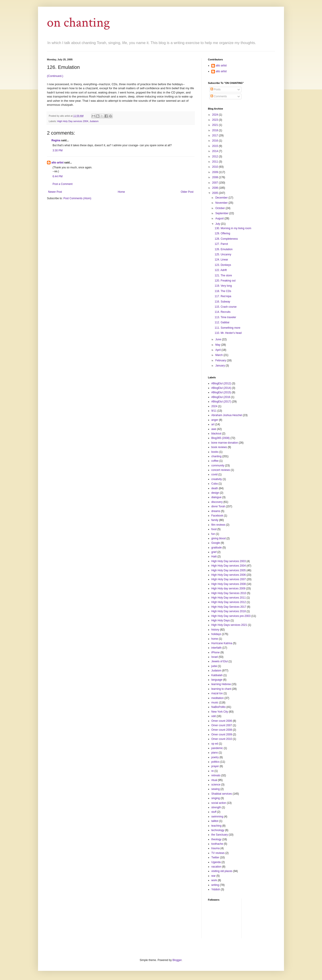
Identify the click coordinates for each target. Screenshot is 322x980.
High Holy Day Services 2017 (229, 607)
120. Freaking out (225, 281)
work (214, 880)
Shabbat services (222, 794)
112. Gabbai (222, 322)
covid (214, 474)
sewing (215, 789)
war (213, 876)
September (222, 213)
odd (214, 716)
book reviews (219, 447)
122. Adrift (221, 270)
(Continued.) (55, 76)
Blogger (177, 960)
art (213, 424)
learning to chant (221, 689)
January (220, 366)
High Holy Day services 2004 (73, 121)
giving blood (218, 538)
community (218, 466)
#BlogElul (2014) (221, 388)
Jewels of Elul (219, 661)
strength (216, 807)
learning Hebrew (221, 684)
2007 (216, 183)
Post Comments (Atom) (77, 198)
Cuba (215, 484)
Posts (215, 89)
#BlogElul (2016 (221, 397)
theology (216, 839)
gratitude (217, 548)
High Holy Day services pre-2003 (231, 616)
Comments (219, 96)
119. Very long (223, 286)
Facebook (217, 516)
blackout (216, 434)
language (217, 680)
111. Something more (228, 328)
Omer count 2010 (222, 739)
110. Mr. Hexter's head (228, 333)
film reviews (218, 525)
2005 (216, 193)
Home (121, 192)
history (215, 630)
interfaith (216, 648)
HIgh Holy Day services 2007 (229, 579)
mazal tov (217, 693)
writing (215, 885)
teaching (216, 826)
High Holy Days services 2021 (229, 625)
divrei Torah (218, 506)
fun (213, 534)
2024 (216, 115)
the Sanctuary (220, 835)
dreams (216, 511)
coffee (215, 461)
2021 (216, 125)
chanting (216, 456)
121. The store (223, 275)
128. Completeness (226, 239)
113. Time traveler (225, 317)
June (219, 339)
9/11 (214, 411)
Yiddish (216, 889)
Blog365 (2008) (220, 438)
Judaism (94, 121)
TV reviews (218, 853)
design (215, 493)
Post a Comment (62, 184)
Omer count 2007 (222, 725)
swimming (217, 817)
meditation (217, 698)
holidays (216, 634)
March (219, 355)
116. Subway (222, 302)
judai (214, 666)
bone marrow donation (225, 443)
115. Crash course (226, 307)
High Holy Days (221, 620)
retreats (216, 775)
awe (214, 429)
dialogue (216, 497)
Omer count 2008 (222, 730)
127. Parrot (221, 244)
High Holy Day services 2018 (229, 611)
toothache (217, 844)
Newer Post (55, 192)
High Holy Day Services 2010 (229, 593)
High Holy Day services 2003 (229, 561)
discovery (217, 502)
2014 (216, 151)
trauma (215, 848)
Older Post (187, 192)
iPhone (215, 652)
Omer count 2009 (222, 734)
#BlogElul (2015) (221, 392)
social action (219, 803)
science (216, 785)
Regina (56, 140)
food (214, 529)
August (220, 218)
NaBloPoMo (218, 707)
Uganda (216, 862)
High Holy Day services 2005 (229, 570)
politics (215, 762)
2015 (216, 146)
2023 (216, 120)
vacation (216, 867)
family (215, 520)
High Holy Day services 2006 (229, 575)
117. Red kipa (223, 296)
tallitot (215, 821)
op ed (215, 744)
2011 (216, 162)
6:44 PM (58, 176)
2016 (216, 141)
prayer (215, 766)
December (222, 198)
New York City (220, 712)
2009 (216, 172)
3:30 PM (58, 150)
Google (216, 543)
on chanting (78, 23)
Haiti (214, 557)
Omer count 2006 (222, 721)
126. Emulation (224, 249)
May (218, 345)
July (218, 224)
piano (215, 753)
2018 (216, 130)
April (218, 350)
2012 (216, 157)
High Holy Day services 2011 (229, 598)
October (220, 208)
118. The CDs (223, 291)
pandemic (217, 748)
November (222, 203)
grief (214, 552)
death (215, 488)
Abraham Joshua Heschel (227, 415)
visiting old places (222, 871)
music (215, 703)
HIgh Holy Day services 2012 (229, 602)
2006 (216, 188)
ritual (214, 780)
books (215, 452)
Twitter (215, 857)
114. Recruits (223, 312)
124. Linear (221, 260)
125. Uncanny (223, 254)
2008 (216, 177)
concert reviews (221, 470)
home (215, 639)
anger (215, 420)
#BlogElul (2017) (221, 402)
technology (218, 830)
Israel (215, 657)
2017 (216, 135)
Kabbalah (217, 675)
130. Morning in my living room (233, 228)
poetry (215, 757)
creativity (217, 479)
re (213, 771)
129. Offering (222, 233)
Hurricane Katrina (222, 643)
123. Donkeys (223, 265)
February (221, 360)
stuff (214, 812)
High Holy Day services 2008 (229, 584)
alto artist (57, 163)
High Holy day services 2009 (228, 588)
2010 (216, 167)
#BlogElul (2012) (221, 383)
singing (216, 798)
